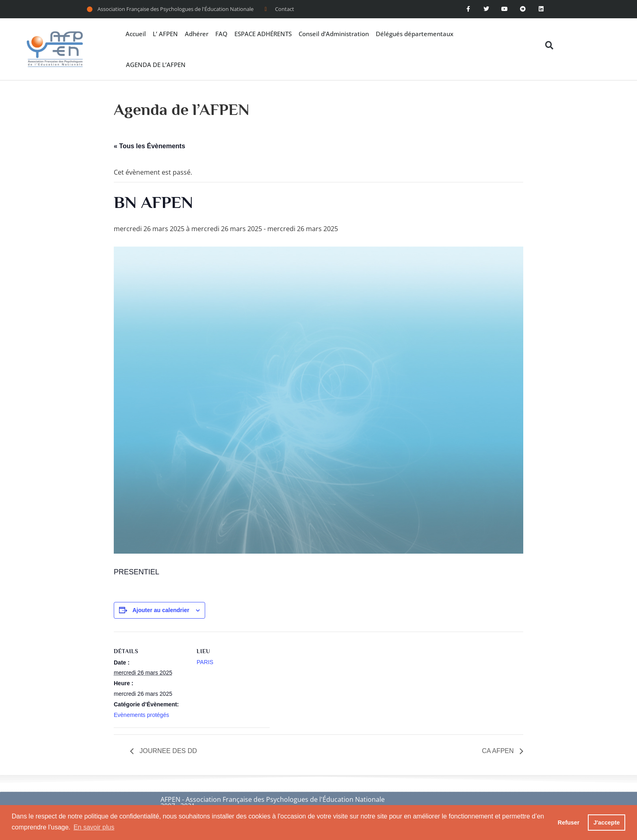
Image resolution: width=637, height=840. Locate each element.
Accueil (136, 34)
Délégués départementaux (415, 34)
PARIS (205, 662)
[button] (549, 45)
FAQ (221, 34)
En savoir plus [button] (94, 827)
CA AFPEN (499, 751)
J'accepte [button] (607, 823)
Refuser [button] (569, 823)
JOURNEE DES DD (167, 751)
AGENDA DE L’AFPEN (156, 65)
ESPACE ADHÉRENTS (263, 34)
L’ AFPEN (165, 34)
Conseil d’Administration (334, 34)
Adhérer (197, 34)
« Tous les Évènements (149, 146)
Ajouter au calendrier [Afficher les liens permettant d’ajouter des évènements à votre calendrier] (161, 610)
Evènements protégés (141, 715)
